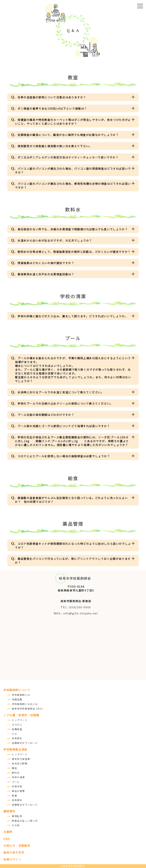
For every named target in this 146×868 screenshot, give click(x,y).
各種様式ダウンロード (25, 743)
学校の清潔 (18, 777)
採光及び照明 (20, 763)
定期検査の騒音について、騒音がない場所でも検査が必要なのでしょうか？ (68, 135)
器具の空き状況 (14, 852)
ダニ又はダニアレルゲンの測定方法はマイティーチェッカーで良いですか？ (68, 157)
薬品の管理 (18, 791)
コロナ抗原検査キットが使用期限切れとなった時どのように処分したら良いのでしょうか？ (73, 546)
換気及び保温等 (21, 759)
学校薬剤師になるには (25, 704)
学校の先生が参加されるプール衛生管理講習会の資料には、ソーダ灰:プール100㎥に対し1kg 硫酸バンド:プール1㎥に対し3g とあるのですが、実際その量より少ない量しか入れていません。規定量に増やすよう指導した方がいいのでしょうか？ (72, 441)
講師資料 (9, 811)
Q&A (7, 839)
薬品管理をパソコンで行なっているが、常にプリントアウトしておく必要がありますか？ (73, 561)
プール (16, 782)
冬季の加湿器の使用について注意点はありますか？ (52, 97)
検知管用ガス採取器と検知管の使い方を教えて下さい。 (55, 146)
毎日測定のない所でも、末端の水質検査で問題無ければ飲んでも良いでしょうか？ (73, 229)
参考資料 (17, 738)
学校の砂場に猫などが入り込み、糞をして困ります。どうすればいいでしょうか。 (73, 316)
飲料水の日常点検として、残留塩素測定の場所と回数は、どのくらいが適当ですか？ (74, 252)
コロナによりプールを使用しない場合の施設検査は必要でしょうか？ (64, 456)
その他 (16, 825)
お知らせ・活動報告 (17, 845)
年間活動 (17, 699)
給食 (14, 795)
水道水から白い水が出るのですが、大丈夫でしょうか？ (55, 240)
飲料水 (16, 773)
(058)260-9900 (80, 607)
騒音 (14, 768)
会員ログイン (12, 859)
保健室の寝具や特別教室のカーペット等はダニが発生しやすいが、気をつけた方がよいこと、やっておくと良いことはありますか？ (73, 122)
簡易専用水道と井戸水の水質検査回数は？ (46, 274)
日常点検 (17, 786)
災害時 (8, 832)
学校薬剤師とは (21, 695)
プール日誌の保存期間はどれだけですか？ (46, 415)
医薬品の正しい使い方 (25, 821)
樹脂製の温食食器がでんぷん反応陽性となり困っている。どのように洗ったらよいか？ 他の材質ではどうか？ (71, 500)
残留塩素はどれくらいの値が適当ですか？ (46, 263)
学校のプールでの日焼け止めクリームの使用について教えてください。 (65, 403)
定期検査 (17, 729)
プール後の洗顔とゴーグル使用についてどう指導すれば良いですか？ (64, 426)
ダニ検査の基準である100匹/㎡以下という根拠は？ (52, 108)
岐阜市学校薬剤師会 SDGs (27, 708)
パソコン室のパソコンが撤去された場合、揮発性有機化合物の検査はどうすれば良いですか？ (73, 186)
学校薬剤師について (17, 690)
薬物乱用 (17, 816)
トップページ (20, 720)
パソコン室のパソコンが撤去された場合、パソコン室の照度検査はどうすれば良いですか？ (73, 170)
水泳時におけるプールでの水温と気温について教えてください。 (61, 392)
